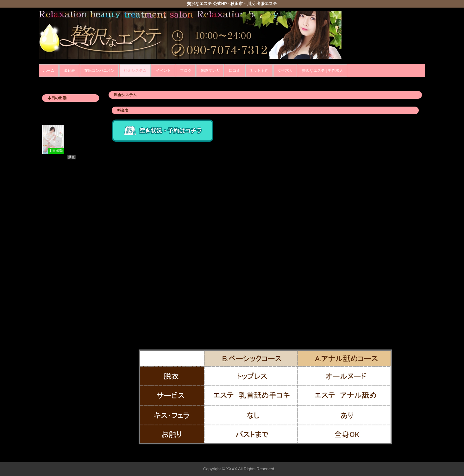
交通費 (119, 303)
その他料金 (123, 322)
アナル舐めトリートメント (139, 250)
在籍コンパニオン (99, 71)
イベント (163, 71)
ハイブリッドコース (132, 198)
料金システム (135, 71)
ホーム (49, 71)
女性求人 (285, 71)
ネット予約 (259, 71)
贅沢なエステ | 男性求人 (323, 71)
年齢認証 (49, 80)
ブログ (186, 71)
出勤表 (69, 71)
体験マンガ (210, 71)
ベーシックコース (130, 145)
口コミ (235, 71)
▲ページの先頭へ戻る (401, 456)
